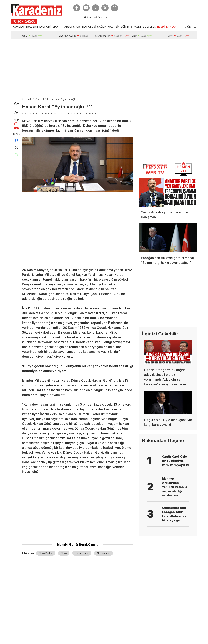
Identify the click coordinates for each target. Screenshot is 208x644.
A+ (17, 103)
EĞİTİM (125, 27)
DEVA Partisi (46, 553)
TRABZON (32, 27)
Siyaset (40, 99)
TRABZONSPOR (71, 27)
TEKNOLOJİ (89, 27)
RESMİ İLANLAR (167, 27)
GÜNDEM (19, 27)
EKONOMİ (45, 27)
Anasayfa (27, 99)
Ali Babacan (103, 553)
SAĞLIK (102, 27)
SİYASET (136, 27)
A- (17, 112)
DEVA (64, 553)
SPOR (56, 27)
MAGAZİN (114, 27)
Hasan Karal (82, 553)
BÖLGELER (149, 27)
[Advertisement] (104, 69)
